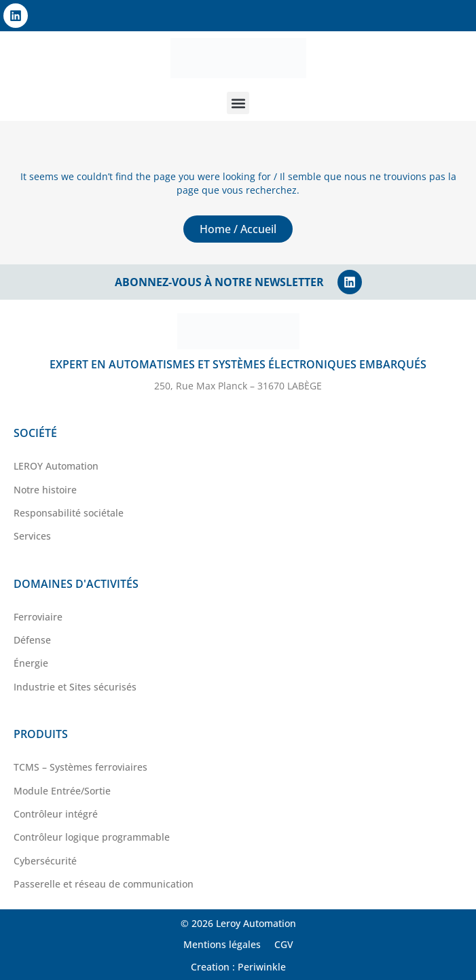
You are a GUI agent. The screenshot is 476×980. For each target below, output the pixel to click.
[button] (238, 103)
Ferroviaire (38, 617)
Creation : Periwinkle (238, 967)
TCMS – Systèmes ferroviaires (80, 767)
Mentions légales (222, 944)
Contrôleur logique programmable (92, 837)
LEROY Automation (56, 466)
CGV (284, 944)
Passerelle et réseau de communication (104, 884)
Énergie (31, 663)
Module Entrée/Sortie (62, 791)
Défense (32, 640)
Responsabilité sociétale (69, 513)
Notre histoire (45, 490)
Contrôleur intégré (56, 814)
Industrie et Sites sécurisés (75, 687)
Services (32, 536)
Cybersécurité (45, 861)
